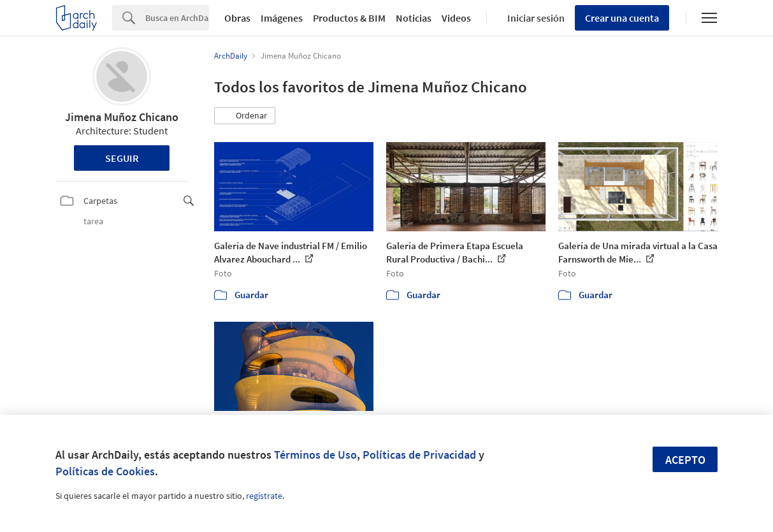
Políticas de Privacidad (419, 455)
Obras (237, 18)
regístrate (264, 496)
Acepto (685, 460)
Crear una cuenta (622, 18)
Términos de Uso (315, 455)
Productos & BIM (349, 18)
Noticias (414, 18)
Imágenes (282, 18)
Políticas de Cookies (105, 471)
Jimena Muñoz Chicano (122, 117)
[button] (245, 116)
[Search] (177, 18)
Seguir (122, 158)
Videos (456, 18)
